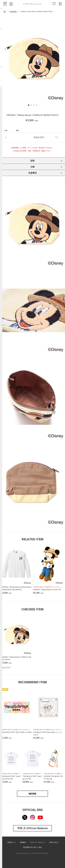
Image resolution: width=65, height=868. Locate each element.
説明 (32, 161)
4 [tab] (36, 105)
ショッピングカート (60, 4)
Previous (7, 59)
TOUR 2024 (13, 12)
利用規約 (23, 842)
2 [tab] (31, 105)
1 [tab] (29, 105)
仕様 (32, 167)
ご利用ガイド (11, 842)
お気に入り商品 (54, 4)
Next (58, 59)
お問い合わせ (54, 842)
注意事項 (32, 173)
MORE (32, 794)
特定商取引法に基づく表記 (32, 847)
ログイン (11, 4)
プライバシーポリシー (38, 842)
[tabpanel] (32, 59)
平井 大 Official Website (32, 828)
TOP (5, 12)
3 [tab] (34, 105)
